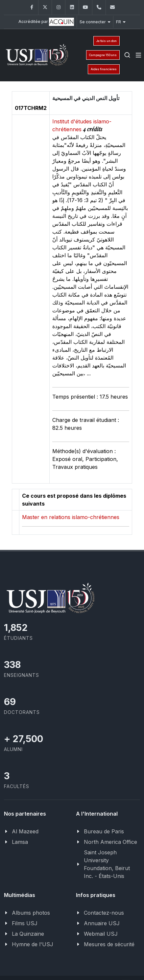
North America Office (110, 842)
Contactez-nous (104, 913)
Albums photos (31, 913)
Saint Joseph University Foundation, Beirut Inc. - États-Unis (107, 864)
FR (121, 22)
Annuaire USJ (102, 923)
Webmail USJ (101, 934)
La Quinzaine (28, 934)
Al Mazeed (25, 831)
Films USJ (25, 923)
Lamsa (20, 842)
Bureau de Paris (104, 831)
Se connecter (95, 22)
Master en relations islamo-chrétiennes (71, 517)
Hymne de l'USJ (33, 944)
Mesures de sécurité (109, 944)
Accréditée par (46, 22)
